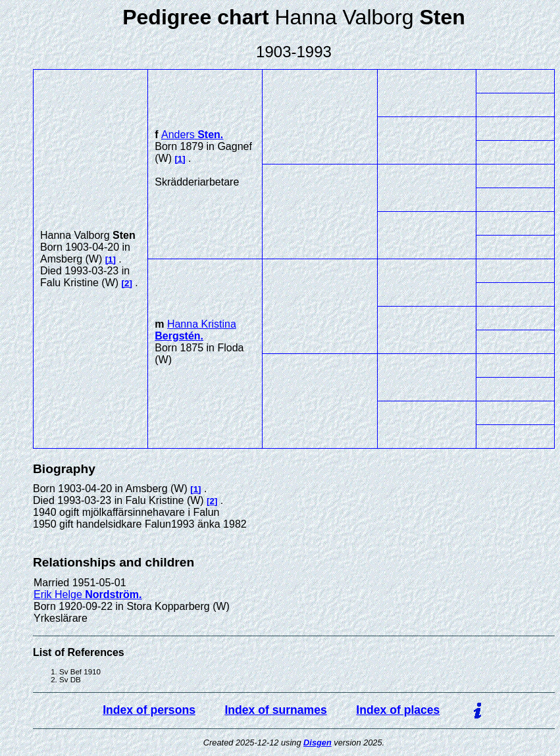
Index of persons (149, 710)
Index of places (398, 710)
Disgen (318, 743)
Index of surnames (275, 710)
